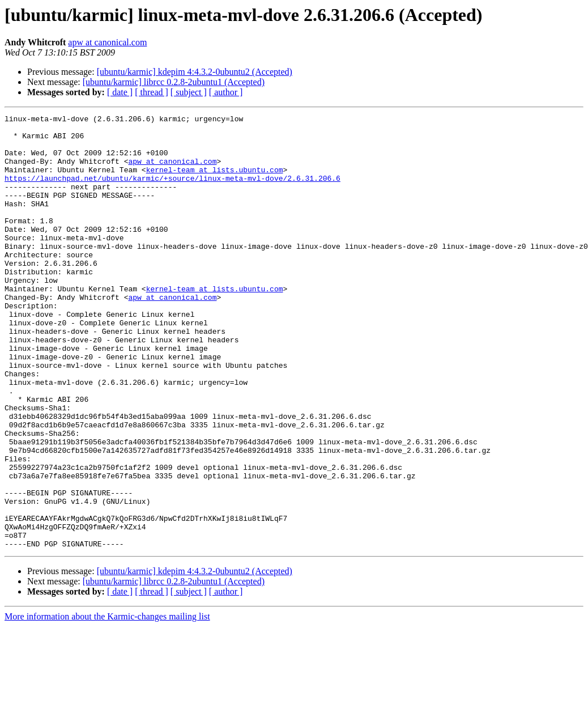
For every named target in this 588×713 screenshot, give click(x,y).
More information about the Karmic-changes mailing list (107, 703)
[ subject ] (189, 92)
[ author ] (226, 92)
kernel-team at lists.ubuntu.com (215, 181)
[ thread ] (152, 92)
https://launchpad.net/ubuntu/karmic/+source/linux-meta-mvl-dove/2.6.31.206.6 (172, 192)
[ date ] (120, 92)
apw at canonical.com (107, 42)
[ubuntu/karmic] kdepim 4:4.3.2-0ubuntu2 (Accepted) (195, 72)
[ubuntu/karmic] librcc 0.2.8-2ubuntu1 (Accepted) (174, 82)
